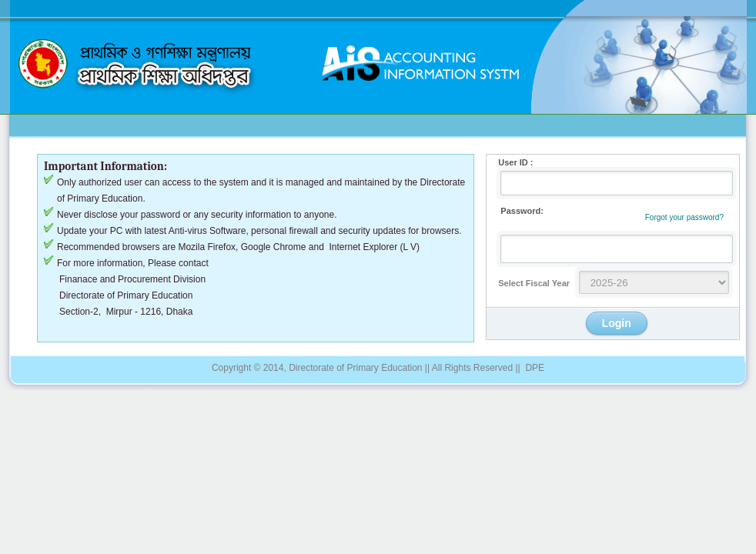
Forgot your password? (684, 217)
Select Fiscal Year (528, 283)
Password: (515, 211)
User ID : (510, 162)
